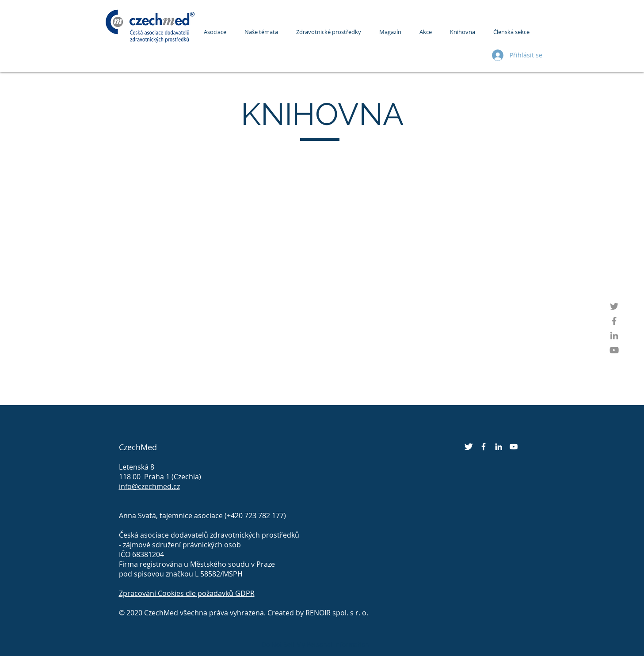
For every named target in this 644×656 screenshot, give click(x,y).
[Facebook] (614, 321)
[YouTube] (614, 350)
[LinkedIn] (614, 336)
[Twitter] (614, 306)
